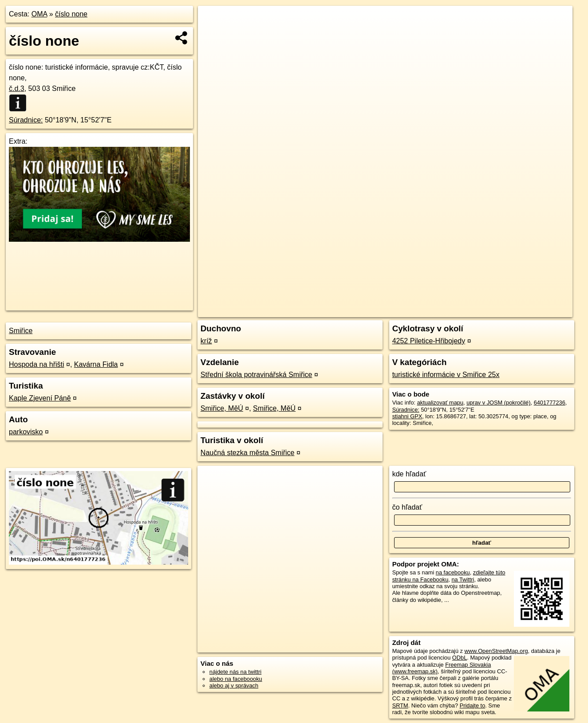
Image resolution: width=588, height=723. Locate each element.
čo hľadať (407, 507)
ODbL (460, 658)
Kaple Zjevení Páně (40, 398)
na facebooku (453, 572)
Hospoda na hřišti (37, 364)
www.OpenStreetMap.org (496, 651)
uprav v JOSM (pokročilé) (498, 403)
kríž (206, 341)
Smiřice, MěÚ (222, 408)
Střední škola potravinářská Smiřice (257, 375)
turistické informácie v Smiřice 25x (446, 375)
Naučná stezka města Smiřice (248, 453)
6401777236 (550, 403)
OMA (39, 14)
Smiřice (21, 331)
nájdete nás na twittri (235, 672)
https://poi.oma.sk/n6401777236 (532, 310)
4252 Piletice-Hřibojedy (429, 341)
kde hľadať (409, 474)
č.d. (17, 88)
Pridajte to (473, 705)
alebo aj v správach (234, 686)
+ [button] (213, 21)
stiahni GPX (407, 416)
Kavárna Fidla (96, 364)
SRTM (400, 705)
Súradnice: (26, 120)
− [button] (213, 35)
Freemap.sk (465, 310)
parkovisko (26, 432)
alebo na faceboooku (236, 679)
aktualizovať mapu (440, 403)
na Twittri (463, 580)
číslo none (71, 14)
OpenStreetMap (419, 310)
